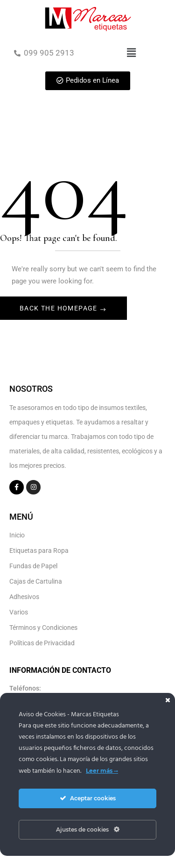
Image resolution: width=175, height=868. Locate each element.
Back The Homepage (59, 308)
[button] (131, 53)
